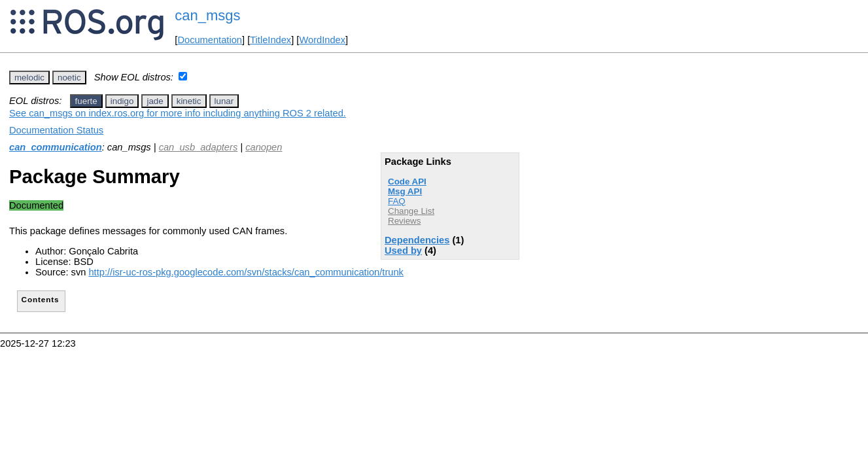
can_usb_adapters (199, 147)
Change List (411, 211)
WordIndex (322, 40)
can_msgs (207, 15)
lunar (224, 101)
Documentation (210, 40)
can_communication (56, 147)
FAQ (397, 201)
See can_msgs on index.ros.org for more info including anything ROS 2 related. (178, 113)
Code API (407, 182)
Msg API (405, 191)
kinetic (189, 101)
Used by (403, 251)
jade (155, 101)
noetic (69, 78)
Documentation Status (56, 130)
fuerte (86, 101)
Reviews (404, 221)
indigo (122, 101)
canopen (264, 147)
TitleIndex (270, 40)
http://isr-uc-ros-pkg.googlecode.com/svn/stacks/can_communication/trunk (246, 272)
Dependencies (417, 240)
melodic (29, 78)
